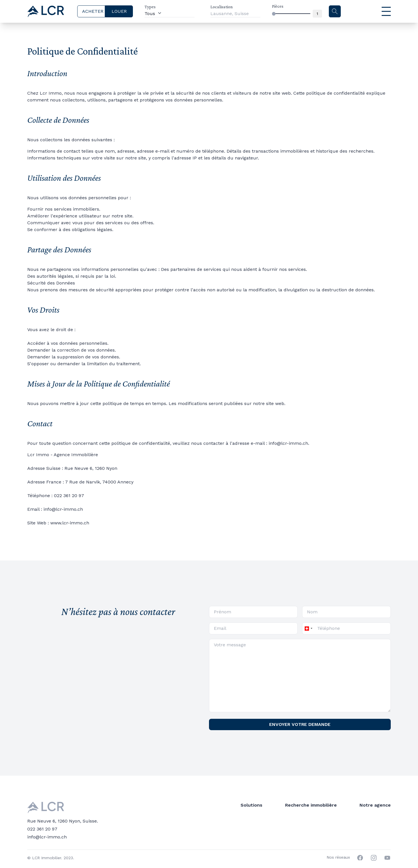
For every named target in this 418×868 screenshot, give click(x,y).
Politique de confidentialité (344, 837)
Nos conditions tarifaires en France (353, 829)
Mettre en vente (189, 813)
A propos (324, 813)
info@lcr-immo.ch (47, 827)
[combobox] (308, 628)
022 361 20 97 (42, 819)
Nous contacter (331, 821)
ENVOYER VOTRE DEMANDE (300, 724)
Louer (246, 805)
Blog (319, 805)
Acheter (249, 813)
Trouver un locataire (195, 805)
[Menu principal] (373, 11)
